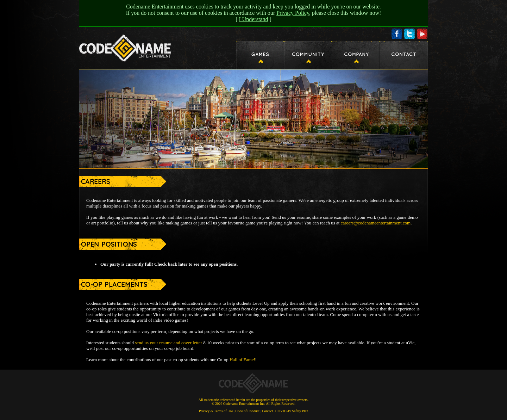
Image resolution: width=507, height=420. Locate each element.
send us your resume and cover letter (168, 343)
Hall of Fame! (242, 360)
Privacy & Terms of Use (216, 411)
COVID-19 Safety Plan (292, 411)
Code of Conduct (248, 411)
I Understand (253, 19)
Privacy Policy (293, 13)
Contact (267, 411)
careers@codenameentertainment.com (376, 223)
